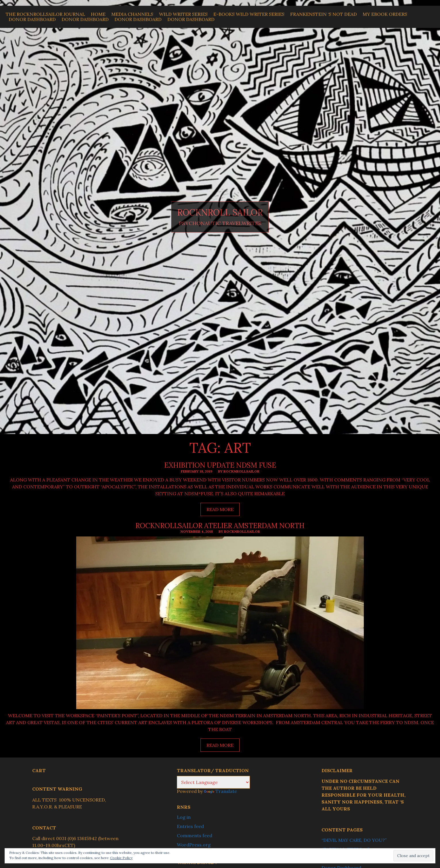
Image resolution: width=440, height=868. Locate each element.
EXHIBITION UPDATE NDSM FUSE (220, 465)
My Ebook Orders (385, 14)
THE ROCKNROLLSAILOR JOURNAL (45, 14)
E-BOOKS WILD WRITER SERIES (249, 14)
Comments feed (195, 835)
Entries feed (190, 826)
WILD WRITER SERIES (183, 14)
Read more (223, 511)
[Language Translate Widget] (213, 782)
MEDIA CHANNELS (132, 14)
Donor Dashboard (32, 19)
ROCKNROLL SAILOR (220, 213)
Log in (184, 817)
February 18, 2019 (197, 471)
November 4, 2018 (197, 531)
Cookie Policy (121, 858)
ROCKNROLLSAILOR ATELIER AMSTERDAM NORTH (220, 526)
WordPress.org (194, 845)
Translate (220, 791)
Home (98, 14)
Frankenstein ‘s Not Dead (324, 14)
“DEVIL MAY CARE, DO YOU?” (354, 840)
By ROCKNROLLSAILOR (239, 471)
